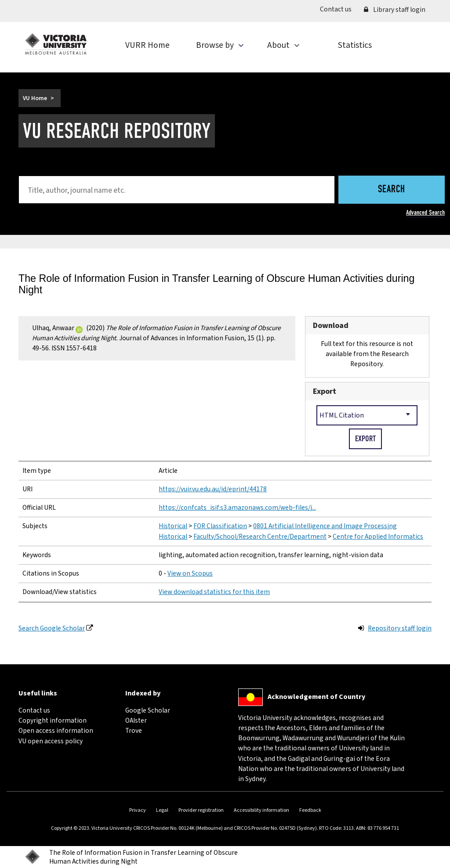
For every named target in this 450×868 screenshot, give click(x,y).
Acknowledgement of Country (316, 697)
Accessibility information (261, 810)
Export (325, 391)
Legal (162, 810)
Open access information (56, 731)
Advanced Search (425, 212)
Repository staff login (400, 628)
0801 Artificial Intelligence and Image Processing (325, 526)
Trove (134, 731)
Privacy (138, 810)
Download (331, 326)
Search (392, 190)
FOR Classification (220, 526)
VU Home (35, 98)
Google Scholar (148, 710)
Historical (173, 526)
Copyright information (53, 720)
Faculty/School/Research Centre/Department (260, 537)
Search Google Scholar (52, 628)
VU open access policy (51, 741)
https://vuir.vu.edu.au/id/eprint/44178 (213, 489)
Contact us (339, 9)
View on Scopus (190, 573)
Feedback (310, 810)
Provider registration (201, 810)
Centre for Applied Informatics (378, 537)
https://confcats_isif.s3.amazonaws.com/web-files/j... (237, 508)
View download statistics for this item (214, 592)
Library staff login (395, 10)
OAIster (136, 720)
